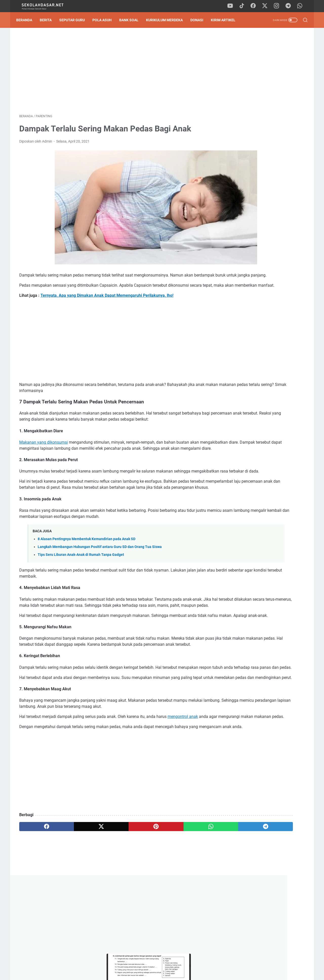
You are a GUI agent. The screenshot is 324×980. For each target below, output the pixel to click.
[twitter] (267, 6)
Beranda (27, 20)
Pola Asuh (105, 20)
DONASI (200, 20)
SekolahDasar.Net (170, 972)
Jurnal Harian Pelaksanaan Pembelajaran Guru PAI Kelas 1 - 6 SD (264, 194)
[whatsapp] (301, 6)
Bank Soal (132, 20)
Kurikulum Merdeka (167, 20)
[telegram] (290, 6)
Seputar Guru (75, 20)
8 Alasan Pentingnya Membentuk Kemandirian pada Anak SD (87, 572)
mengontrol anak (183, 780)
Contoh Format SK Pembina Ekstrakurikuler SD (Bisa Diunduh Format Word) (263, 267)
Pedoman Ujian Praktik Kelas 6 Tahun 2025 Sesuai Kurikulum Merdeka (261, 230)
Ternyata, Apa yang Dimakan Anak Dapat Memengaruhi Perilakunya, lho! (107, 304)
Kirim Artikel (226, 20)
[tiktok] (244, 6)
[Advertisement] (115, 72)
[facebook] (256, 6)
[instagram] (278, 6)
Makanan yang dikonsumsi (44, 457)
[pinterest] (115, 903)
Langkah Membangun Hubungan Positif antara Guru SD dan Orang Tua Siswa (100, 580)
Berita (49, 20)
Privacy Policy (162, 962)
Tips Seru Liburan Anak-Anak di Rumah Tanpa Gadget (81, 588)
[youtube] (233, 6)
